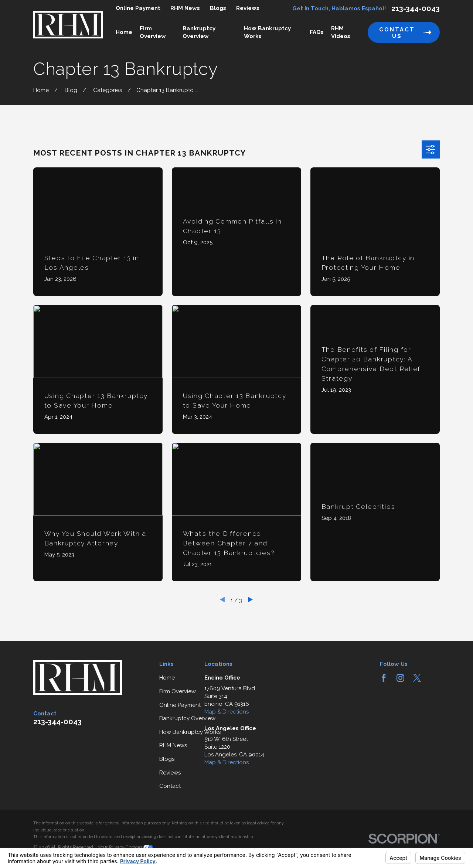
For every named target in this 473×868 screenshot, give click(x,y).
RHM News (185, 8)
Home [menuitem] (124, 32)
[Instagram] (400, 678)
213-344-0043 (416, 8)
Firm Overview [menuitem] (153, 32)
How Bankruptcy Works (190, 732)
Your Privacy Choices (125, 847)
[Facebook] (384, 678)
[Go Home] (41, 90)
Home (167, 678)
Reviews (248, 8)
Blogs (218, 8)
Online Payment (138, 8)
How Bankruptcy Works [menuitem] (267, 32)
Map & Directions (227, 712)
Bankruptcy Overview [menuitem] (199, 32)
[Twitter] (417, 678)
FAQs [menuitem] (317, 32)
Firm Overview (178, 691)
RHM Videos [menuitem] (341, 32)
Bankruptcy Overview (187, 718)
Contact (170, 786)
